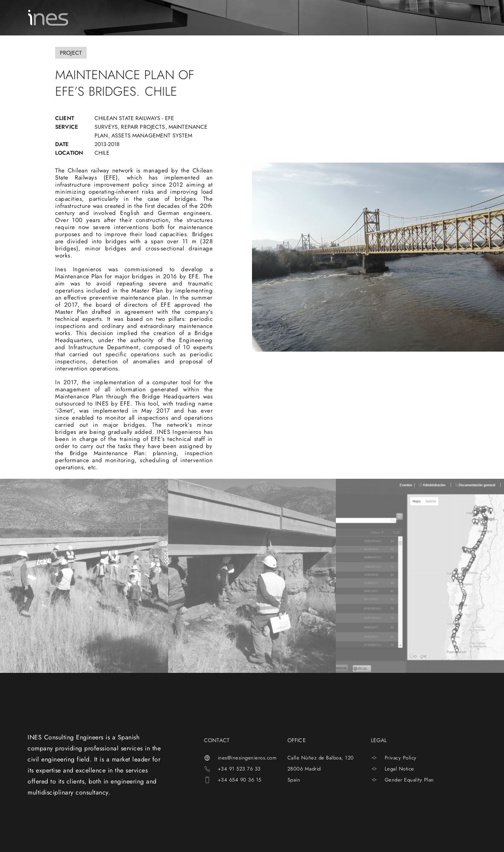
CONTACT (381, 18)
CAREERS (341, 18)
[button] (17, 577)
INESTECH (268, 18)
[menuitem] (418, 18)
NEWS (305, 18)
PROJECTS (226, 18)
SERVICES (182, 17)
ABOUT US (136, 18)
